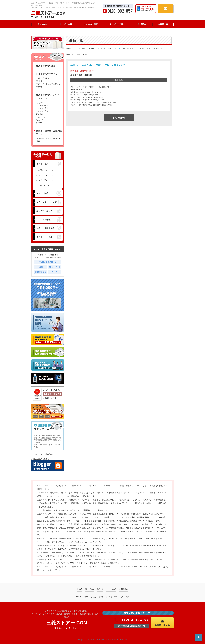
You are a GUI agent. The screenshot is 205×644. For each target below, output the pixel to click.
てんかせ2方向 (42, 108)
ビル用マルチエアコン (46, 170)
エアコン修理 (49, 164)
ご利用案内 (141, 24)
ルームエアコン (43, 185)
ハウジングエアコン (45, 180)
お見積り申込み (162, 623)
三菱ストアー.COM (67, 623)
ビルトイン (41, 117)
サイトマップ (75, 628)
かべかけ (40, 123)
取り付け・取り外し (49, 211)
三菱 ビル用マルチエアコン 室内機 (48, 85)
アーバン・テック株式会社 (42, 454)
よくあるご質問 (91, 24)
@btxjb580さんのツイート (42, 459)
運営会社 (59, 628)
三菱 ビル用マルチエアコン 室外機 (49, 80)
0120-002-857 (131, 620)
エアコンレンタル (49, 237)
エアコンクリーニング (49, 202)
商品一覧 (100, 589)
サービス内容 (66, 24)
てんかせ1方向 (42, 111)
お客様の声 (163, 24)
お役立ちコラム (112, 597)
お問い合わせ (119, 80)
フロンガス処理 (49, 219)
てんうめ (40, 120)
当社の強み (43, 24)
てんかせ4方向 (42, 106)
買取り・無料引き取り (49, 228)
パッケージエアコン (45, 175)
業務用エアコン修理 (46, 66)
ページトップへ (199, 637)
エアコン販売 (49, 193)
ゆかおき (40, 114)
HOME (80, 589)
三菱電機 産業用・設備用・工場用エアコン (49, 140)
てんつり (40, 103)
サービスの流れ (117, 24)
